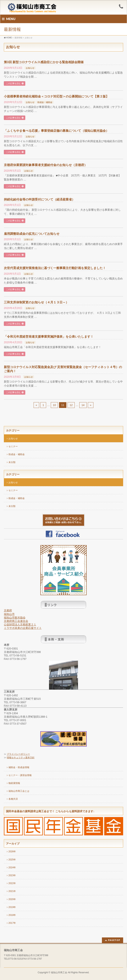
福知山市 (9, 614)
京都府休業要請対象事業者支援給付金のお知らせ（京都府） (46, 165)
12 (71, 405)
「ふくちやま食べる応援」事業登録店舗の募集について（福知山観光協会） (56, 131)
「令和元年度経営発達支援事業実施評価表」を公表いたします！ (49, 337)
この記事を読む (13, 83)
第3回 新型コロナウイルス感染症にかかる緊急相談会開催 (44, 62)
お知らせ (30, 68)
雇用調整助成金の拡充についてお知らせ (32, 234)
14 (83, 405)
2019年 (12, 907)
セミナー (13, 446)
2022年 (12, 883)
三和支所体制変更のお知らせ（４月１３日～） (36, 302)
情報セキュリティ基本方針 (21, 758)
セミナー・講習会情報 (20, 775)
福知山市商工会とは (19, 791)
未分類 (12, 462)
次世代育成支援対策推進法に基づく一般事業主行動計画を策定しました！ (55, 268)
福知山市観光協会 (15, 618)
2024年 (12, 868)
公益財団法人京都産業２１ (20, 624)
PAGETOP (114, 940)
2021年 (12, 891)
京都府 (8, 610)
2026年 (12, 852)
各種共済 (13, 799)
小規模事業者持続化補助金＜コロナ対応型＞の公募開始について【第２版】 (56, 96)
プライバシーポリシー (18, 754)
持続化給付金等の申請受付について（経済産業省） (39, 199)
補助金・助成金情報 (19, 767)
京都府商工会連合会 (16, 621)
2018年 (12, 915)
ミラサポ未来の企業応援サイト (23, 628)
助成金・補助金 (45, 102)
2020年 (12, 899)
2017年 (12, 923)
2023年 (12, 875)
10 (54, 405)
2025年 (12, 860)
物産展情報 (14, 783)
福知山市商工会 (59, 972)
